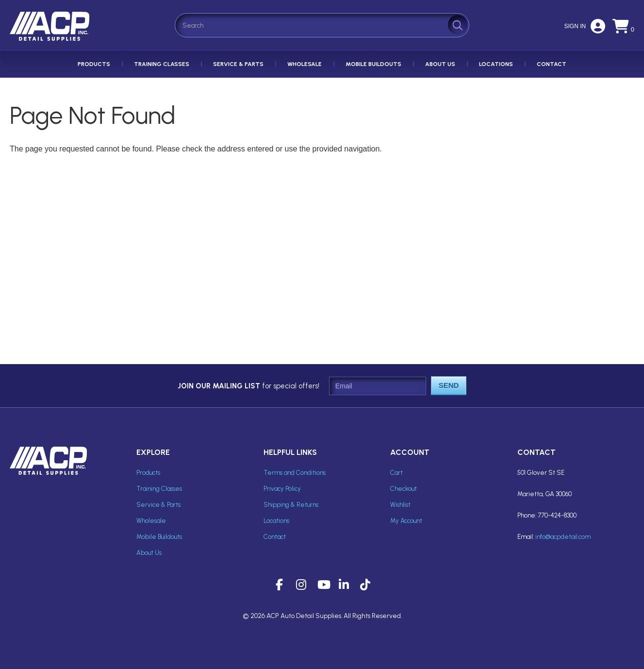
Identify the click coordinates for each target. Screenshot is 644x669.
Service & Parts (238, 64)
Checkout (404, 489)
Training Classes (162, 64)
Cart (396, 473)
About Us (440, 64)
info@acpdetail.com (563, 537)
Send (449, 385)
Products (94, 64)
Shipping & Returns (291, 505)
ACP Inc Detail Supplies (51, 41)
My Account (406, 521)
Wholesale (305, 64)
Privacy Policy (282, 489)
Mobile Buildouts (373, 64)
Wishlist (400, 505)
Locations (496, 64)
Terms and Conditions (295, 473)
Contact (552, 64)
